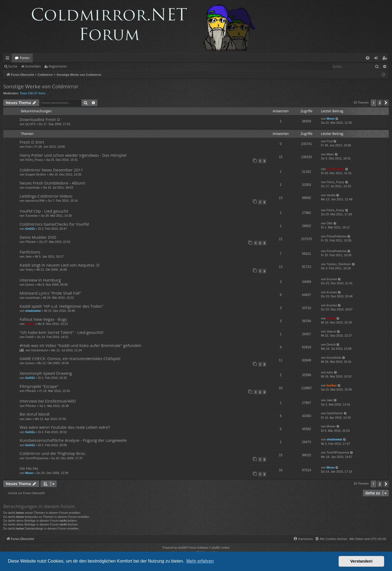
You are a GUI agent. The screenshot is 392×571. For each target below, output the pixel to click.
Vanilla (331, 195)
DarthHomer (335, 413)
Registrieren (58, 66)
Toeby (29, 270)
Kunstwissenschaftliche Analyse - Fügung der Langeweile (73, 440)
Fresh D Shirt (32, 142)
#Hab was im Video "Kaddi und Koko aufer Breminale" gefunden (80, 345)
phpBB (182, 548)
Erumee (332, 279)
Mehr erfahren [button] (200, 561)
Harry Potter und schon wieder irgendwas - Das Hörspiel (73, 155)
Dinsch (331, 345)
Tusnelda (31, 216)
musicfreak (33, 188)
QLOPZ (30, 124)
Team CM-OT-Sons (33, 93)
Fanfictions (30, 252)
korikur (332, 385)
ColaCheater (336, 169)
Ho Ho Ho (29, 468)
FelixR (30, 337)
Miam (330, 154)
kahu (330, 372)
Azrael (30, 324)
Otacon (331, 331)
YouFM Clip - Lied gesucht (44, 211)
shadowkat (33, 311)
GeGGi (30, 229)
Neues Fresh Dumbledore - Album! (52, 183)
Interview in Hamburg (40, 280)
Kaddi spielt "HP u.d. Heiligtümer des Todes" (62, 306)
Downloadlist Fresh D (40, 119)
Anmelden (33, 66)
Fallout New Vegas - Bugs (43, 319)
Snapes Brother (36, 174)
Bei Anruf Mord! (35, 414)
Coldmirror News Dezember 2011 (51, 170)
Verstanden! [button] (362, 561)
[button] (386, 103)
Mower (331, 426)
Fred (28, 147)
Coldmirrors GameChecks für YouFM (54, 224)
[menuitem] (368, 58)
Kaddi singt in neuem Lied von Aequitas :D (59, 265)
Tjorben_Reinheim (339, 264)
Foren (25, 58)
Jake (28, 256)
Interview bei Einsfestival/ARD (48, 401)
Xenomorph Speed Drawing (46, 373)
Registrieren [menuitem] (386, 59)
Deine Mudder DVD (38, 237)
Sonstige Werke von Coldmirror (41, 86)
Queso (30, 285)
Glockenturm (39, 350)
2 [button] (380, 103)
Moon (331, 119)
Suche (13, 66)
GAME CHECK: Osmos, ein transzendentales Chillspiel (70, 358)
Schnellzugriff (9, 59)
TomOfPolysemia (37, 458)
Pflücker (31, 242)
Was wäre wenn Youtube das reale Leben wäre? (65, 427)
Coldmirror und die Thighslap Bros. (53, 453)
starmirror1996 (35, 201)
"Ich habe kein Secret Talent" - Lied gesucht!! (62, 332)
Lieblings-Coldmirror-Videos (46, 196)
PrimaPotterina (337, 236)
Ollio (330, 223)
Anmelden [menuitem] (378, 59)
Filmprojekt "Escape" (39, 386)
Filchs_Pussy (34, 160)
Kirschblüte (334, 358)
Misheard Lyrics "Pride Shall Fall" (50, 293)
